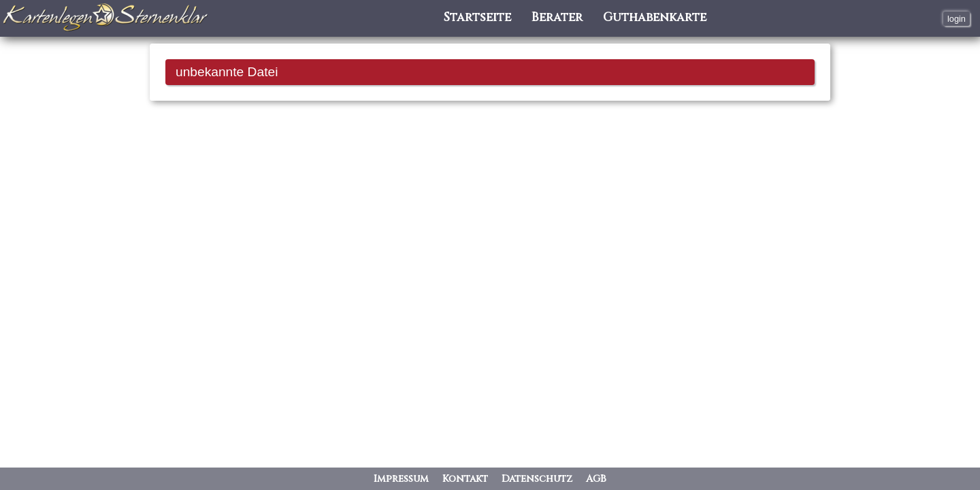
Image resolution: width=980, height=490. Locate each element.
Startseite (477, 18)
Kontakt (465, 479)
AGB (596, 479)
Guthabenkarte (655, 18)
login (957, 19)
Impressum (401, 479)
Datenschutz (537, 479)
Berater (557, 18)
